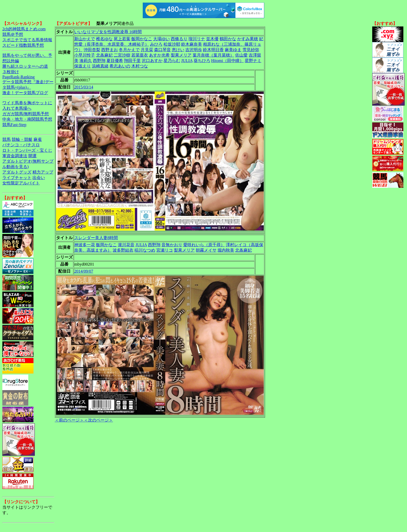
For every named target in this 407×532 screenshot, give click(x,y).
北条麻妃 (104, 55)
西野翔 (99, 61)
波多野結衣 (123, 250)
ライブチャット (17, 178)
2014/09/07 (84, 271)
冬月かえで (129, 50)
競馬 (6, 139)
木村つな (140, 66)
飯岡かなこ (142, 39)
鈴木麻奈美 (192, 44)
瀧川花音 (126, 245)
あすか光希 (159, 55)
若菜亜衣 (140, 55)
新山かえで (85, 39)
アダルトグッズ (17, 172)
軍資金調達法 (15, 156)
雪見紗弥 (251, 50)
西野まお (110, 50)
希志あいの (120, 66)
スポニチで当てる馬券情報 (27, 40)
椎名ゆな (104, 39)
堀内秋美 (226, 250)
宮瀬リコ (165, 250)
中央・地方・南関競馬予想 (27, 119)
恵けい (178, 50)
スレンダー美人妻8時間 (96, 238)
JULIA (187, 61)
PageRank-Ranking (18, 77)
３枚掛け (11, 72)
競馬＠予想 (13, 34)
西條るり (179, 39)
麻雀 (38, 139)
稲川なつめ (145, 250)
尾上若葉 (122, 39)
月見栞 (147, 50)
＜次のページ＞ (98, 420)
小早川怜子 (85, 55)
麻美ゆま (233, 50)
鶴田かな (228, 39)
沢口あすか (152, 61)
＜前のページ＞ (69, 420)
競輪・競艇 (22, 139)
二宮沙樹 (122, 55)
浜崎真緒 (100, 66)
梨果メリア (181, 55)
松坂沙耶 (172, 44)
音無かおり (172, 245)
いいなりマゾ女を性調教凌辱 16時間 (108, 32)
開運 (32, 156)
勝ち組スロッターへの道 (25, 66)
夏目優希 (115, 61)
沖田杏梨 (92, 50)
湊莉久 (86, 61)
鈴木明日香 (213, 50)
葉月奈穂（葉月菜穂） (213, 55)
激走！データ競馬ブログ (25, 93)
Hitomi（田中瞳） (228, 61)
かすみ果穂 (248, 39)
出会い (39, 178)
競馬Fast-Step (14, 125)
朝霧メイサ (206, 250)
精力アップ (43, 172)
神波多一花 (85, 245)
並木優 (212, 39)
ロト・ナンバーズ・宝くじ (27, 150)
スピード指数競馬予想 (23, 45)
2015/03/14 (84, 87)
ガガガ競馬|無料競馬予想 (26, 114)
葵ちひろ (202, 61)
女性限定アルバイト (21, 183)
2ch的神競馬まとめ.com (24, 29)
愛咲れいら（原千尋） (204, 245)
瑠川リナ (197, 39)
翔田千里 (132, 61)
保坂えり (83, 66)
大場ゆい (161, 39)
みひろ (156, 44)
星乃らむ (172, 61)
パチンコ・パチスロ (21, 145)
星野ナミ (253, 61)
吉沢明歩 (194, 50)
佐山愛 (241, 55)
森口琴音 (162, 50)
